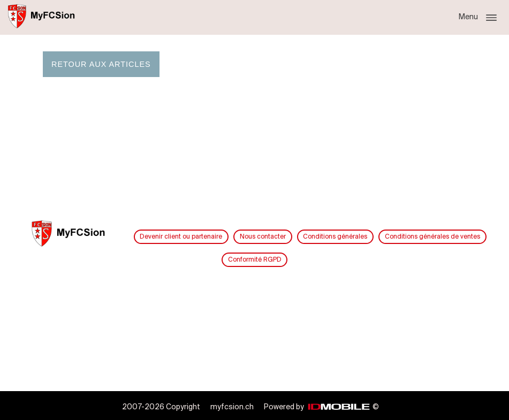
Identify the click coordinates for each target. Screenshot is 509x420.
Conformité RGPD (255, 260)
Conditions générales (335, 237)
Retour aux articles (101, 64)
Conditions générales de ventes (432, 237)
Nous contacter (263, 237)
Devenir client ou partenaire (181, 237)
